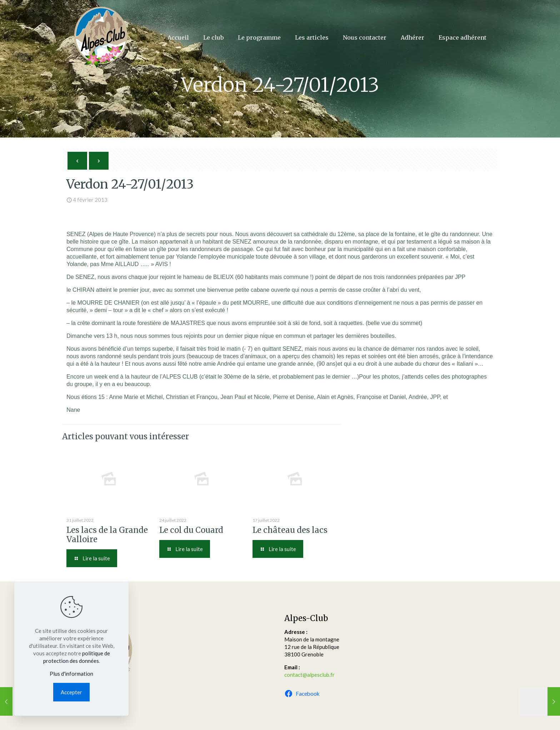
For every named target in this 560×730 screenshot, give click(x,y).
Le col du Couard (191, 530)
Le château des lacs (290, 530)
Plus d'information (71, 674)
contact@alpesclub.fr (309, 675)
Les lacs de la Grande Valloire (107, 535)
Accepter (71, 692)
